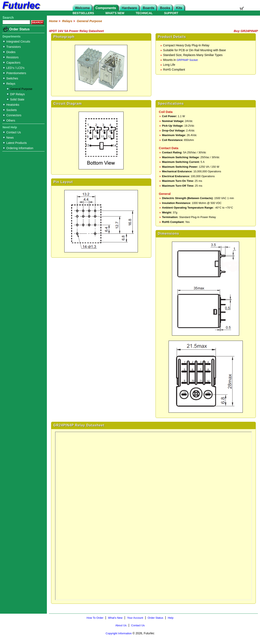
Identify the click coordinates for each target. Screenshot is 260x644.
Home (53, 21)
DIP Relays (16, 94)
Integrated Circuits (17, 42)
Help (171, 618)
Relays (9, 84)
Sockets (10, 110)
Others (9, 120)
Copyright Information (119, 633)
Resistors (11, 57)
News (8, 138)
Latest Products (15, 143)
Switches (11, 78)
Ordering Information (18, 148)
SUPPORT (171, 13)
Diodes (9, 52)
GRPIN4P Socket (187, 60)
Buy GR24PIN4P (246, 31)
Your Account (135, 618)
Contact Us (12, 132)
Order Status (19, 29)
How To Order (95, 618)
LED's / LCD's (14, 68)
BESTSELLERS (83, 13)
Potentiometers (15, 73)
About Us (121, 625)
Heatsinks (11, 105)
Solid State (16, 99)
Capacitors (12, 63)
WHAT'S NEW (115, 13)
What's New (115, 618)
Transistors (12, 47)
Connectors (12, 115)
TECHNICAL (144, 13)
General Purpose (20, 89)
